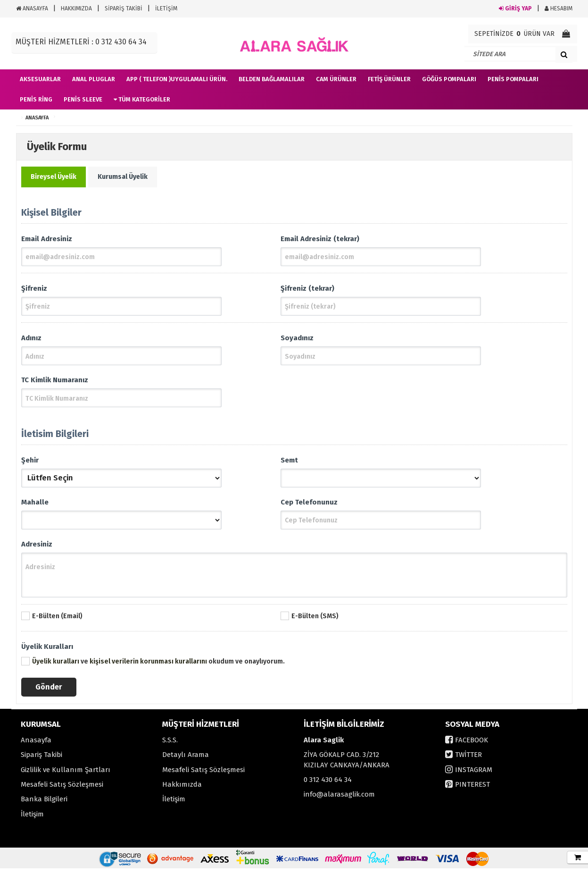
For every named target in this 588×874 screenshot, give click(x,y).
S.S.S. (170, 746)
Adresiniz (37, 549)
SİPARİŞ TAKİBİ (124, 8)
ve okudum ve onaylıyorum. (158, 667)
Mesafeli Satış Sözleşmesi (62, 790)
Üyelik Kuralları (47, 652)
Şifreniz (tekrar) (307, 289)
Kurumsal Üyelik (123, 177)
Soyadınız (297, 340)
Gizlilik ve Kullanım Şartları (66, 775)
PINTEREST (472, 790)
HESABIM (559, 8)
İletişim (32, 820)
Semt (289, 463)
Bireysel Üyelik (54, 177)
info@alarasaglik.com (339, 800)
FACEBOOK (472, 746)
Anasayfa (36, 746)
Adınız (31, 340)
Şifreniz (34, 289)
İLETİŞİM (166, 8)
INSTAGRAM (474, 775)
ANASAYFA (32, 8)
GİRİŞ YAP (515, 8)
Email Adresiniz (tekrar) (320, 239)
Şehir (30, 463)
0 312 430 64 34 (328, 785)
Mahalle (35, 506)
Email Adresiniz (47, 239)
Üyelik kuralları (56, 667)
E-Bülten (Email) (57, 622)
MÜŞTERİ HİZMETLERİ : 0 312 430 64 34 (81, 42)
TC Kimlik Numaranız (55, 383)
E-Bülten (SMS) (315, 622)
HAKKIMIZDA (76, 8)
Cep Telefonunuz (309, 506)
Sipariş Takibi (41, 760)
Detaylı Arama (186, 760)
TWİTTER (468, 760)
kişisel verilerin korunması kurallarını (148, 667)
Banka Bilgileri (44, 805)
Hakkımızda (182, 790)
